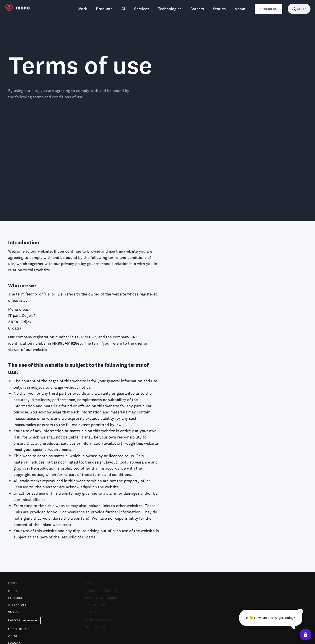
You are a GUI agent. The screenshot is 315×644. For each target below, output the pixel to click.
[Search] (294, 9)
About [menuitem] (240, 9)
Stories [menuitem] (219, 9)
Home (13, 591)
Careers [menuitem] (197, 9)
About (13, 636)
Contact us (268, 9)
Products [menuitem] (104, 9)
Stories (13, 612)
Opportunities (19, 629)
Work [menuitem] (82, 9)
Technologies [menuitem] (170, 9)
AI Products (17, 605)
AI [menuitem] (123, 9)
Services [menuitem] (142, 9)
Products (15, 598)
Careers (24, 620)
